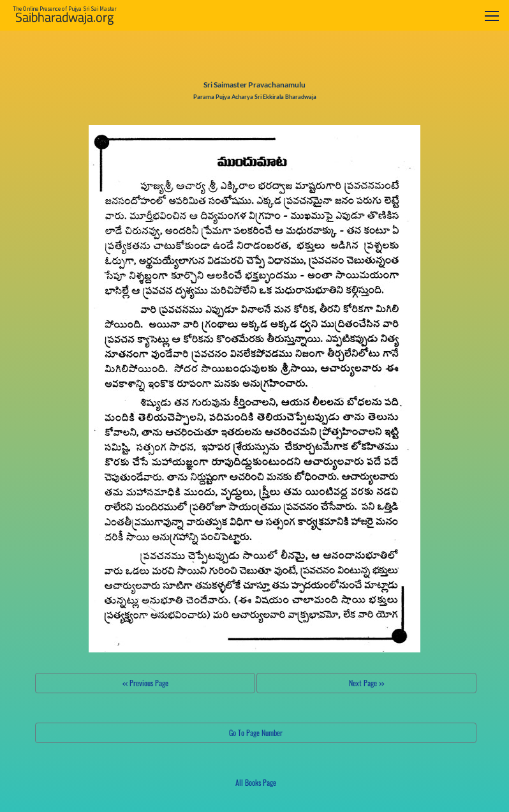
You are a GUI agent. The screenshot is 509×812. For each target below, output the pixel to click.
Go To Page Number (256, 733)
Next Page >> (366, 683)
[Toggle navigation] (492, 16)
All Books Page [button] (256, 782)
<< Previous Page (145, 683)
